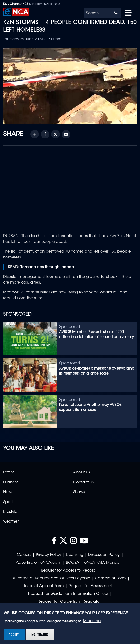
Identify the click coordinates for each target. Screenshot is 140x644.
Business (11, 482)
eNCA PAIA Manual (102, 563)
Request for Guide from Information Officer (68, 594)
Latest (8, 472)
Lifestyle (10, 512)
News (8, 492)
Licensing (75, 555)
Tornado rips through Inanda (47, 267)
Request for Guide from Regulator (69, 602)
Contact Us (83, 482)
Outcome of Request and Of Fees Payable (50, 578)
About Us (82, 472)
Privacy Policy (48, 555)
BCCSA (73, 563)
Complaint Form (110, 578)
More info (92, 621)
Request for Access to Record (68, 571)
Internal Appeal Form (44, 586)
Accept (14, 634)
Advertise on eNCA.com (39, 563)
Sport (8, 502)
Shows (79, 492)
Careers (24, 555)
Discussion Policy (104, 555)
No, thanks (40, 634)
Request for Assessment (90, 586)
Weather (11, 522)
